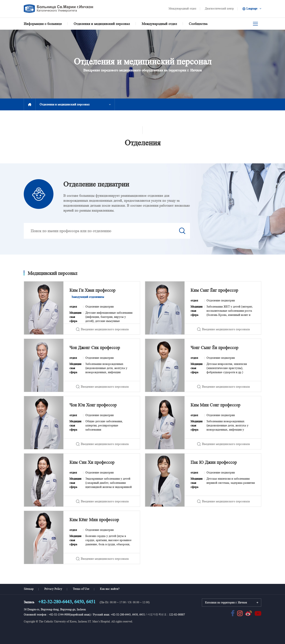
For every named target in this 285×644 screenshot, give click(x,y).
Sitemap (29, 589)
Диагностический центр (219, 9)
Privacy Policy (53, 589)
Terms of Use (81, 589)
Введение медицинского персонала (102, 329)
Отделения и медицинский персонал (65, 104)
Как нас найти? (110, 589)
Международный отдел (182, 9)
